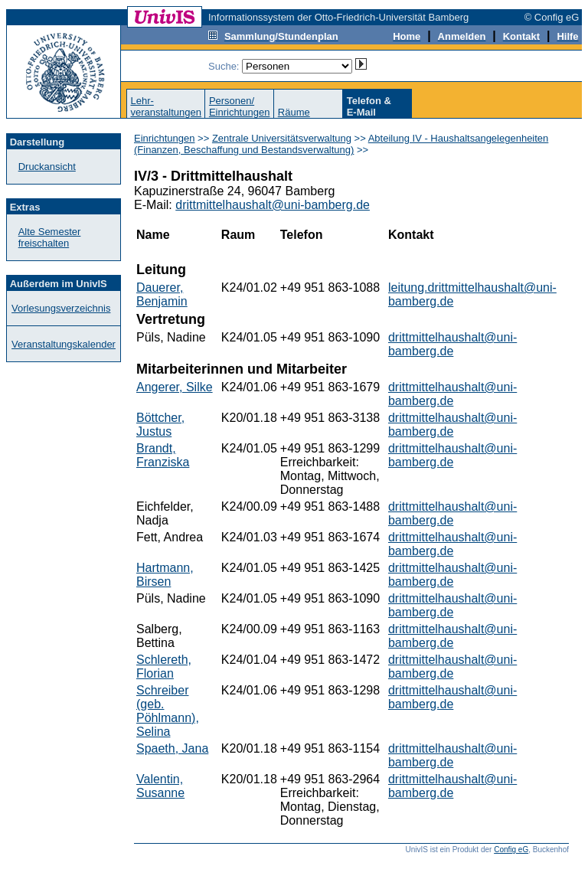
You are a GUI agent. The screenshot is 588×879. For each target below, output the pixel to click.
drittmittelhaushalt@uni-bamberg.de (273, 205)
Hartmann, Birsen (165, 575)
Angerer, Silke (175, 387)
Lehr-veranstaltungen (166, 106)
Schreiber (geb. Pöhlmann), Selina (168, 711)
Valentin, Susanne (160, 786)
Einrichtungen (165, 138)
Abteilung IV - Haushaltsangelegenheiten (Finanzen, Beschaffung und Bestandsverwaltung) (341, 144)
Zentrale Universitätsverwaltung (282, 138)
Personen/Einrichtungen (240, 106)
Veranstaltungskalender (64, 344)
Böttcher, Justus (160, 425)
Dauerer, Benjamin (162, 294)
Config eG (511, 850)
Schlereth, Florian (164, 667)
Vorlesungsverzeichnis (61, 308)
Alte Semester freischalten (50, 237)
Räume (294, 112)
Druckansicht (47, 167)
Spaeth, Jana (172, 748)
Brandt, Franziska (163, 455)
